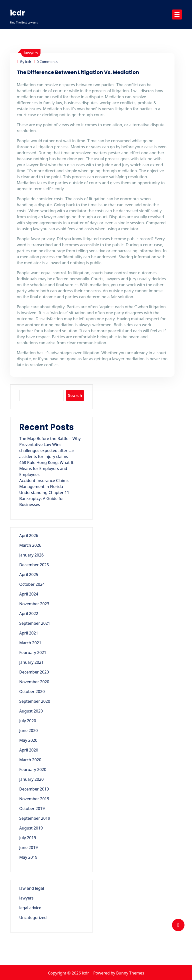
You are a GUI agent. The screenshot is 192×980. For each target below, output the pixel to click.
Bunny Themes (130, 973)
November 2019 (34, 799)
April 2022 (29, 613)
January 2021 (31, 662)
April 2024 (29, 594)
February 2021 (33, 652)
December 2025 (34, 565)
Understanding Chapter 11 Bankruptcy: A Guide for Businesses (44, 498)
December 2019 (34, 789)
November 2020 (34, 682)
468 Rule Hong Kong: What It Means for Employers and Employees (46, 468)
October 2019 (32, 808)
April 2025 (29, 574)
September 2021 (35, 623)
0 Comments (46, 62)
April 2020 (29, 750)
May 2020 (28, 740)
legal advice (30, 908)
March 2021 (30, 643)
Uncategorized (33, 917)
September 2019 (35, 818)
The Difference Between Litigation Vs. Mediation (78, 72)
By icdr (24, 62)
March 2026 (30, 545)
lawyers (31, 53)
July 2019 (28, 838)
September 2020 (35, 701)
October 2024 (32, 584)
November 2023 (34, 604)
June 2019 (28, 847)
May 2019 (28, 857)
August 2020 (31, 711)
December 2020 (34, 672)
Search (75, 395)
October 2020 (32, 691)
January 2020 (31, 779)
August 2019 (31, 828)
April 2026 (29, 535)
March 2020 (30, 760)
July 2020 (28, 721)
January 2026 (31, 555)
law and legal (32, 888)
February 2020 (33, 769)
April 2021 (29, 633)
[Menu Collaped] (177, 14)
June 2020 (28, 730)
